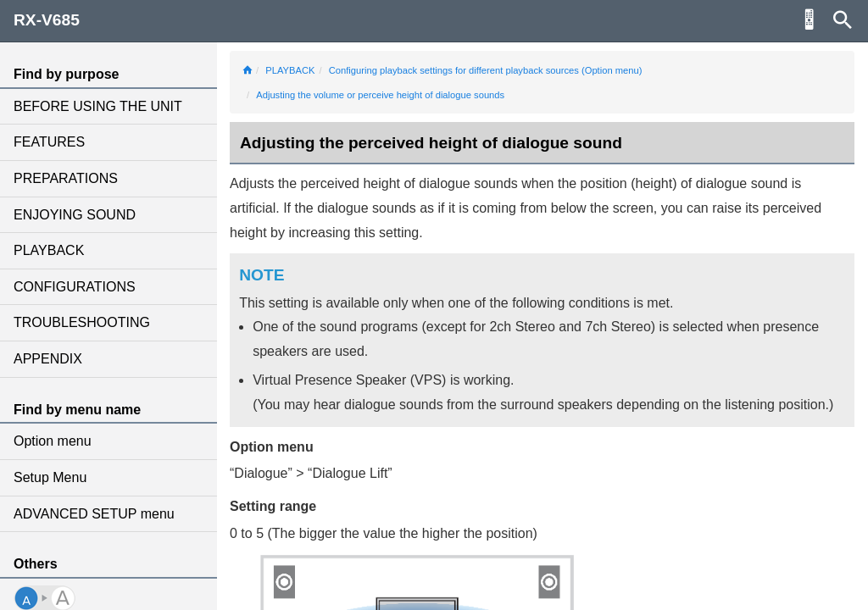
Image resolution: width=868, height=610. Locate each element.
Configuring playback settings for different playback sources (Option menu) (486, 70)
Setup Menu (50, 477)
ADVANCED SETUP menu (94, 514)
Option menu (53, 441)
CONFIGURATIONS (75, 287)
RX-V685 (47, 20)
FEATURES (49, 142)
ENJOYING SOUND (75, 215)
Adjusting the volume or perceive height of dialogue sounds (380, 95)
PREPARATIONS (66, 178)
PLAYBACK (49, 250)
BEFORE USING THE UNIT (98, 106)
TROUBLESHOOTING (82, 322)
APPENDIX (48, 359)
